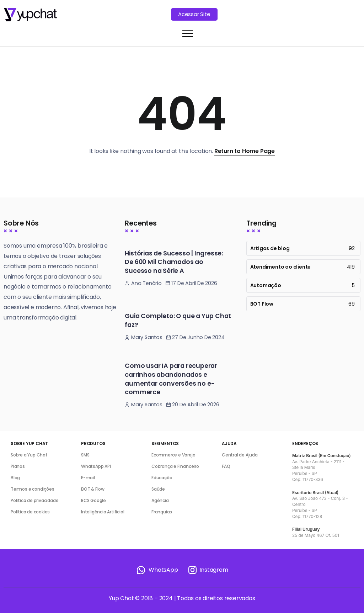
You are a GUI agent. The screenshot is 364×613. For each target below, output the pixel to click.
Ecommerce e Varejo (173, 455)
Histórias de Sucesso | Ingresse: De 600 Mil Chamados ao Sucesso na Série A (174, 262)
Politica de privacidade (34, 500)
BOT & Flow (93, 489)
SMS (85, 455)
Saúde (158, 489)
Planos (18, 466)
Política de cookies (30, 512)
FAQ (226, 466)
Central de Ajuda (240, 455)
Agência (160, 500)
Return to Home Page (245, 151)
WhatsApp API (96, 466)
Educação (162, 478)
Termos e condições (32, 489)
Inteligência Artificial (103, 512)
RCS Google (93, 500)
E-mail (88, 478)
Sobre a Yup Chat (29, 455)
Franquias (162, 512)
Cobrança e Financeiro (175, 466)
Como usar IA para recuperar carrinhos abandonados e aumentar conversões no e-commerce (171, 379)
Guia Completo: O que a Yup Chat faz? (178, 320)
